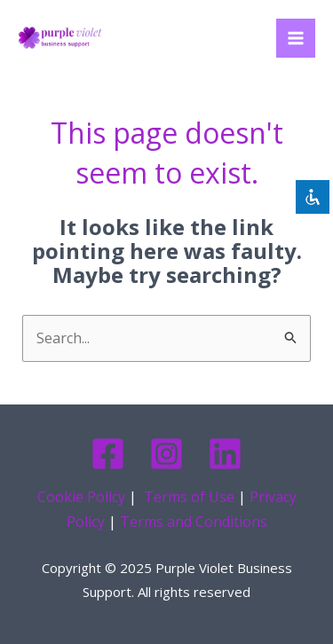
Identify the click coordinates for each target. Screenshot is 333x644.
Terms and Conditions (194, 522)
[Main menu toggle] (296, 38)
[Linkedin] (225, 454)
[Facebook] (108, 454)
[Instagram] (166, 454)
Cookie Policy (81, 497)
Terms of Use (189, 497)
